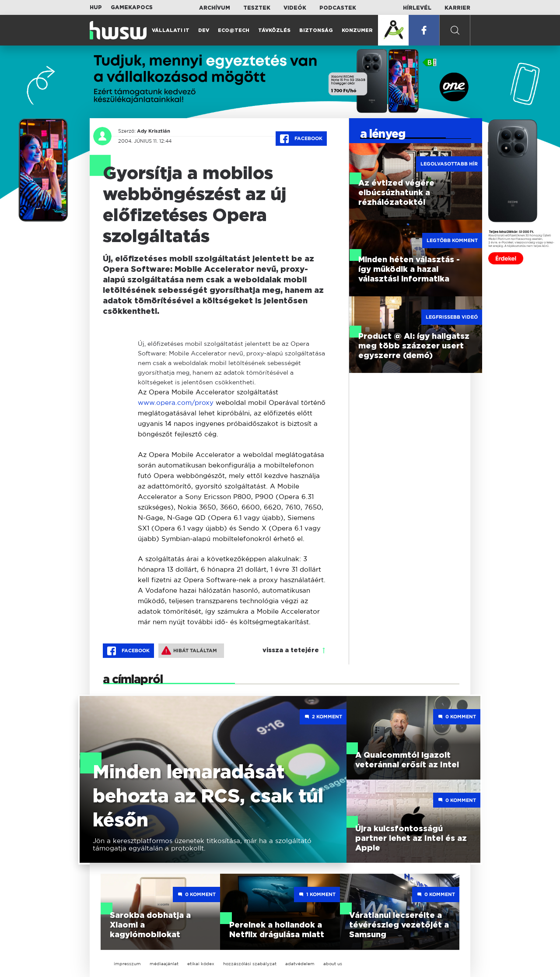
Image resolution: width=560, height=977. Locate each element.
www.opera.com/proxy (176, 402)
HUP (96, 7)
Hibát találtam (189, 650)
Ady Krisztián (154, 131)
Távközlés (274, 30)
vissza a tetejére (291, 650)
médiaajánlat (164, 964)
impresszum (127, 964)
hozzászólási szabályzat (250, 964)
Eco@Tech (234, 30)
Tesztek (257, 8)
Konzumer (357, 30)
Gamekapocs (132, 7)
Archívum (215, 8)
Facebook (301, 139)
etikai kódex (201, 964)
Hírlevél (417, 8)
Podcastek (338, 8)
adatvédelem (300, 964)
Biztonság (316, 30)
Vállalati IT (171, 30)
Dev (204, 30)
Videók (295, 8)
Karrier (457, 8)
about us (333, 964)
